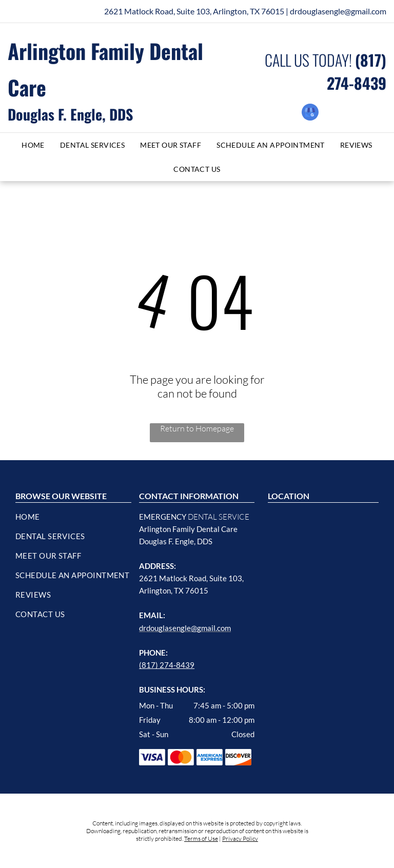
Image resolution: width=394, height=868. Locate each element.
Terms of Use (201, 839)
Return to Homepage (197, 428)
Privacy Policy (240, 839)
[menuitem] (33, 145)
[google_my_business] (310, 113)
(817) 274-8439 (167, 665)
